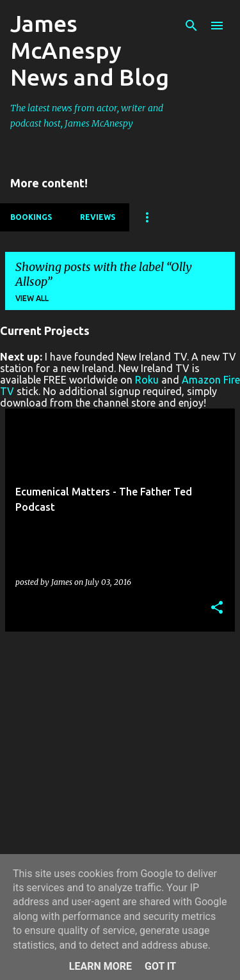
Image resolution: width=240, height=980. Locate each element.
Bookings (31, 217)
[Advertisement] (120, 762)
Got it (160, 966)
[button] (217, 608)
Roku (147, 380)
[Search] (191, 26)
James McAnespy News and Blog (90, 50)
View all (32, 298)
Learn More (100, 966)
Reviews (98, 217)
